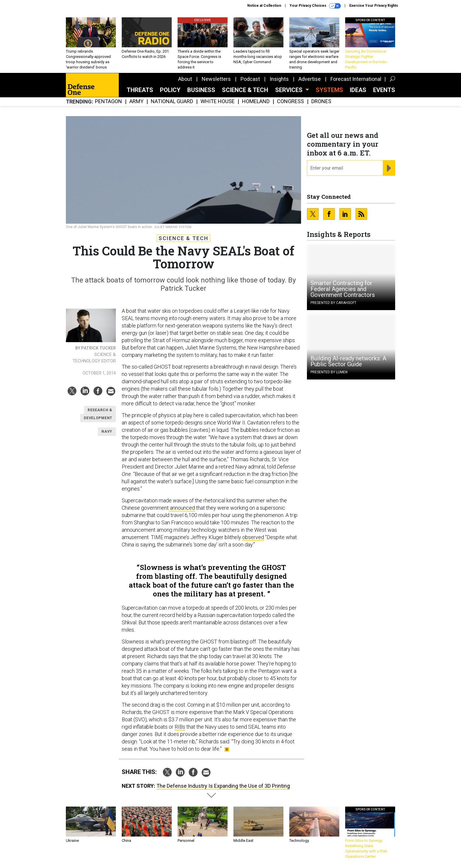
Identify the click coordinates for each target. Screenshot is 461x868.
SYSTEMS (329, 90)
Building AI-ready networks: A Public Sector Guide (348, 361)
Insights (279, 79)
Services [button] (290, 90)
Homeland (256, 102)
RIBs (180, 727)
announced (182, 508)
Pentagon (108, 102)
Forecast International (356, 79)
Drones (321, 102)
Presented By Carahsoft (333, 303)
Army (136, 102)
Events (384, 90)
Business (201, 90)
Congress (290, 102)
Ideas (358, 90)
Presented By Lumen (329, 372)
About (185, 79)
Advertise (310, 79)
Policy (170, 90)
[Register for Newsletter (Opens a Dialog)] (389, 168)
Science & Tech (245, 90)
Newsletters (216, 79)
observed (253, 537)
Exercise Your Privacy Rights (374, 6)
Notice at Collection (264, 6)
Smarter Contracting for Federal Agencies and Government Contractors (343, 289)
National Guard (172, 102)
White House (218, 102)
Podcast (250, 79)
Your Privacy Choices (315, 6)
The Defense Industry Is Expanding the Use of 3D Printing (223, 786)
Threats (140, 90)
